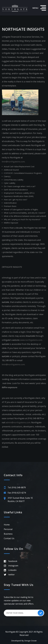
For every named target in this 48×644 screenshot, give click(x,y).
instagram (13, 566)
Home (7, 525)
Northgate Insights (23, 29)
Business (8, 534)
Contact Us (9, 538)
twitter (12, 575)
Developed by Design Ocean (24, 641)
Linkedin (12, 570)
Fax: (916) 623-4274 (17, 493)
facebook (13, 561)
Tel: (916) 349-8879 (17, 487)
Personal (8, 529)
